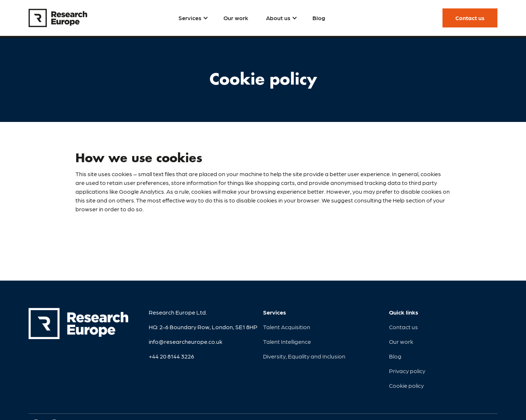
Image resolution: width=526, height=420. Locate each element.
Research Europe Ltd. (178, 312)
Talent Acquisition (287, 327)
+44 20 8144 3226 (171, 356)
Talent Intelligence (287, 341)
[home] (58, 18)
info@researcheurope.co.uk (186, 341)
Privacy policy (407, 371)
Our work (401, 341)
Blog (395, 356)
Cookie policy (406, 385)
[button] (192, 18)
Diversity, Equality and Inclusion (304, 356)
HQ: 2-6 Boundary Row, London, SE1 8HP (203, 327)
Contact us (403, 327)
